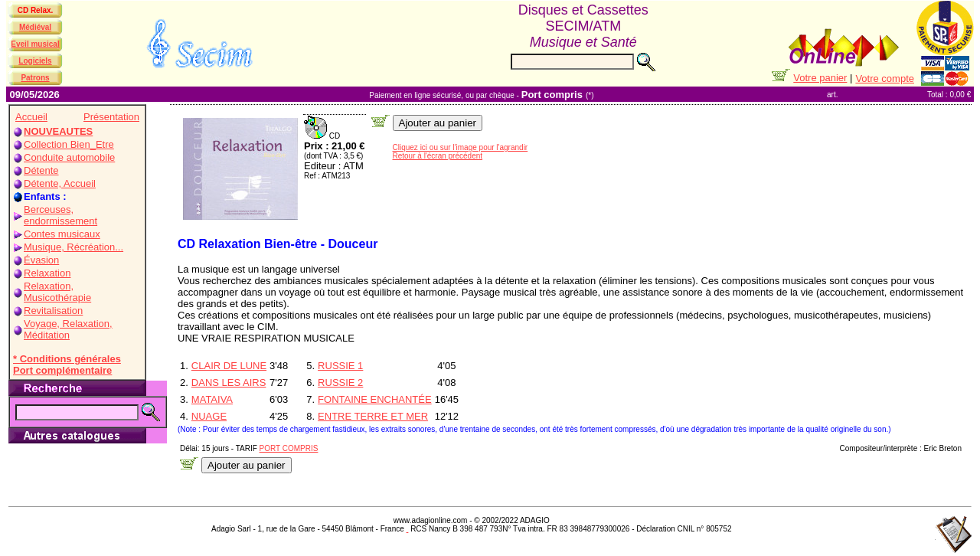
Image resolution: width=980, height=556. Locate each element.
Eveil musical (35, 44)
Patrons (35, 78)
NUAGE (209, 416)
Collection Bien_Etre (69, 144)
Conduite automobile (69, 157)
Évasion (41, 260)
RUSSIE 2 (340, 383)
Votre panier (820, 78)
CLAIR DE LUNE (229, 366)
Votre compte (885, 78)
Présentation (111, 117)
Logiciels (35, 61)
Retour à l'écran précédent (438, 156)
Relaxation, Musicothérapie (57, 292)
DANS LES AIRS (229, 383)
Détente (41, 170)
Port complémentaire (62, 370)
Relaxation (47, 273)
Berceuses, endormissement (60, 215)
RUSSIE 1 (340, 366)
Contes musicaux (62, 234)
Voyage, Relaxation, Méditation (68, 329)
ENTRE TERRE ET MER (373, 416)
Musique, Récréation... (73, 247)
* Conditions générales (67, 359)
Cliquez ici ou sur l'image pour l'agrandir (461, 147)
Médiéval (35, 27)
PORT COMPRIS (289, 448)
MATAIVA (212, 399)
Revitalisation (53, 311)
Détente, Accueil (60, 183)
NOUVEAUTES (58, 131)
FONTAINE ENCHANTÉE (375, 399)
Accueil (31, 117)
